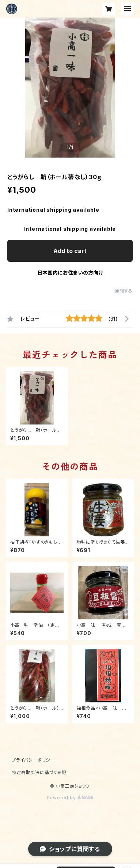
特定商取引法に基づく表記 (39, 772)
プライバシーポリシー (33, 760)
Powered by (70, 798)
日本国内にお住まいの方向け (70, 273)
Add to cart (70, 251)
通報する (124, 291)
